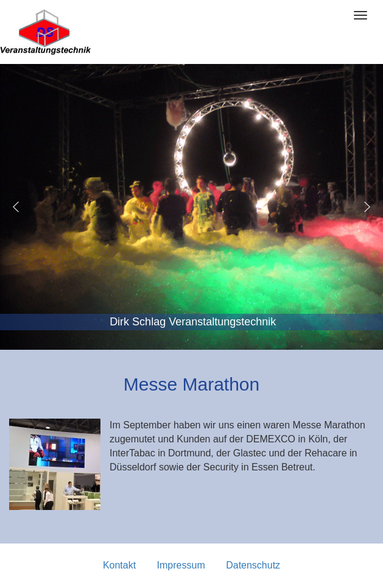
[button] (16, 207)
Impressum (181, 565)
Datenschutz (253, 565)
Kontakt (119, 565)
